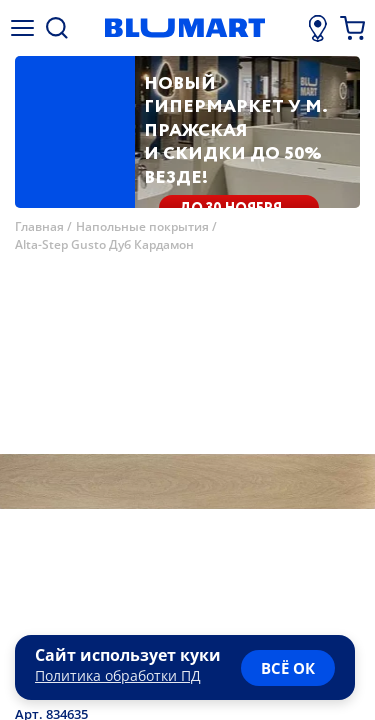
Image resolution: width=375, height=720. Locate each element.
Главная (39, 226)
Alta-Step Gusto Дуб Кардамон (104, 244)
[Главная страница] (184, 28)
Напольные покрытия (142, 226)
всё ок (288, 668)
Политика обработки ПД (118, 675)
